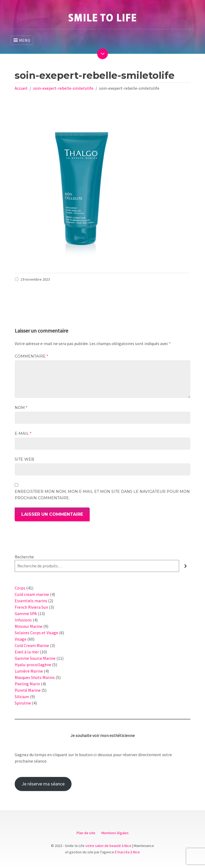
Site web (24, 459)
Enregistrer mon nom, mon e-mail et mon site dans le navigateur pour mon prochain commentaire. (102, 495)
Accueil (21, 88)
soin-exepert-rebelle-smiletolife (63, 88)
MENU (22, 40)
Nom (21, 408)
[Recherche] (186, 566)
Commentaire (31, 356)
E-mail (23, 433)
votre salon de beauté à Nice (108, 846)
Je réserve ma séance (43, 784)
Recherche (24, 557)
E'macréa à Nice (127, 852)
